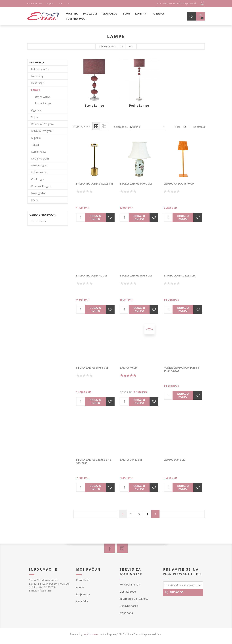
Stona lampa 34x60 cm (136, 184)
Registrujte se (35, 4)
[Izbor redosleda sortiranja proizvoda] (148, 127)
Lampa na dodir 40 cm (179, 184)
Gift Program (39, 179)
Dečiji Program (40, 159)
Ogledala (36, 110)
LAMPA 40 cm (129, 368)
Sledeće (155, 514)
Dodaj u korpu (95, 217)
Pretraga (202, 4)
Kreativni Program (42, 186)
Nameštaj (37, 76)
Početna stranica (107, 47)
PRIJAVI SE (177, 592)
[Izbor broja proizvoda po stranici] (187, 127)
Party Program (40, 165)
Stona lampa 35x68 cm (180, 275)
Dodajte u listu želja (110, 217)
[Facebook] (110, 548)
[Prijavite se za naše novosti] (183, 585)
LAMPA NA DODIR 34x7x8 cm (95, 184)
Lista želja (82, 601)
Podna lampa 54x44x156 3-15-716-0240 (182, 369)
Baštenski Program (42, 124)
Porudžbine (83, 580)
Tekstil (35, 145)
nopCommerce (91, 634)
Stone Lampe (94, 106)
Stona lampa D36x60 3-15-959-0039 (94, 461)
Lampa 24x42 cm (131, 460)
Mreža (96, 126)
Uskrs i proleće (40, 69)
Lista (104, 126)
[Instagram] (122, 548)
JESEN (35, 200)
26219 (43, 222)
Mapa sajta (126, 613)
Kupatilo (36, 138)
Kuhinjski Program (42, 131)
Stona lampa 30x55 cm (136, 275)
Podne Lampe (139, 106)
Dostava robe (128, 592)
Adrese (80, 587)
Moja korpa (83, 594)
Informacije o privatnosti (134, 599)
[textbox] (178, 4)
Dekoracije (38, 83)
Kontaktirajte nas (130, 585)
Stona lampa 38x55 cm (92, 368)
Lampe (36, 90)
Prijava (50, 4)
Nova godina (39, 193)
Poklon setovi (39, 172)
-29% (150, 329)
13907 (34, 222)
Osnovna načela (129, 606)
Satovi (35, 117)
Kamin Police (39, 152)
